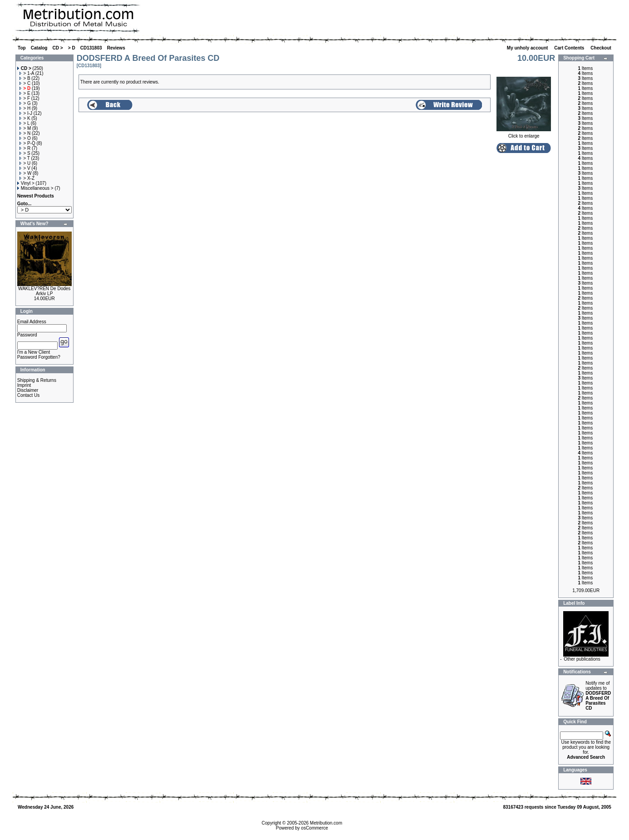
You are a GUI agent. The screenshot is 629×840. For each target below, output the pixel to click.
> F (25, 98)
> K (25, 118)
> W (25, 173)
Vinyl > (26, 183)
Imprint (24, 385)
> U (25, 163)
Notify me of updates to (598, 696)
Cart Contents (570, 48)
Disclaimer (28, 390)
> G (25, 103)
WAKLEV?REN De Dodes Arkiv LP (44, 291)
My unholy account (528, 48)
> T (25, 158)
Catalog (39, 48)
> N (25, 133)
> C (25, 83)
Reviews (116, 48)
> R (25, 148)
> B (25, 78)
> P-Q (27, 143)
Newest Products (36, 196)
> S (25, 153)
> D (72, 48)
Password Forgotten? (39, 357)
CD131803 (91, 48)
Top (22, 48)
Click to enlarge (524, 134)
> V (25, 168)
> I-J (26, 113)
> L (25, 123)
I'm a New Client (34, 352)
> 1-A (27, 73)
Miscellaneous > (35, 188)
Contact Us (28, 395)
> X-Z (27, 178)
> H (25, 108)
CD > (58, 48)
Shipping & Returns (37, 380)
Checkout (601, 48)
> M (25, 128)
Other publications (582, 659)
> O (25, 138)
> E (25, 93)
